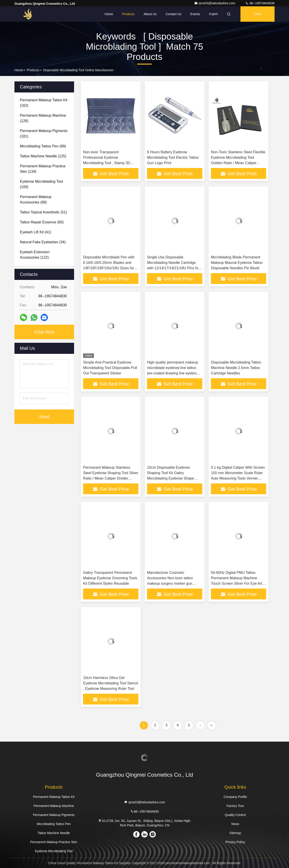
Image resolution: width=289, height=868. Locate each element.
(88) (36, 200)
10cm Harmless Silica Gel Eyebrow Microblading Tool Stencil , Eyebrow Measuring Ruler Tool (111, 683)
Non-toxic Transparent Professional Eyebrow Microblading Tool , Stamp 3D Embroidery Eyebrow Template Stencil (108, 163)
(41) (36, 232)
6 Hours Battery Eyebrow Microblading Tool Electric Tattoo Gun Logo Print (173, 157)
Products (128, 14)
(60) (42, 222)
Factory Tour (235, 806)
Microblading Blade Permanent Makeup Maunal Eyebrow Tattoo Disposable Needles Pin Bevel (237, 263)
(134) (43, 169)
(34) (43, 242)
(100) (41, 184)
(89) (43, 146)
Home (109, 14)
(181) (44, 134)
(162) (44, 103)
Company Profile (235, 797)
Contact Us (174, 14)
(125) (43, 156)
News (235, 824)
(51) (43, 212)
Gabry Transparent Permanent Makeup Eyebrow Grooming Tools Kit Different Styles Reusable (110, 578)
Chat (258, 14)
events (195, 14)
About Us (150, 14)
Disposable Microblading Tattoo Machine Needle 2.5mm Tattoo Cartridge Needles (236, 368)
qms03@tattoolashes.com (215, 3)
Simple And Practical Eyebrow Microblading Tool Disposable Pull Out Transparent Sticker (110, 368)
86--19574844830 (260, 3)
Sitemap (235, 833)
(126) (43, 118)
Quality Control (235, 815)
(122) (35, 255)
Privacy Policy (235, 842)
